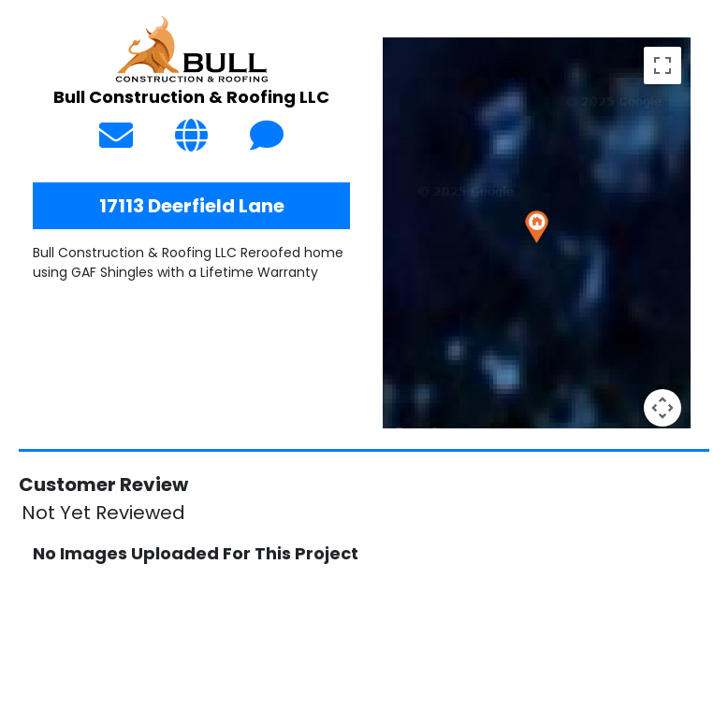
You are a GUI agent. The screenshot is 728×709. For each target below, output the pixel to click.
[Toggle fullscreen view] (662, 65)
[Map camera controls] (662, 408)
